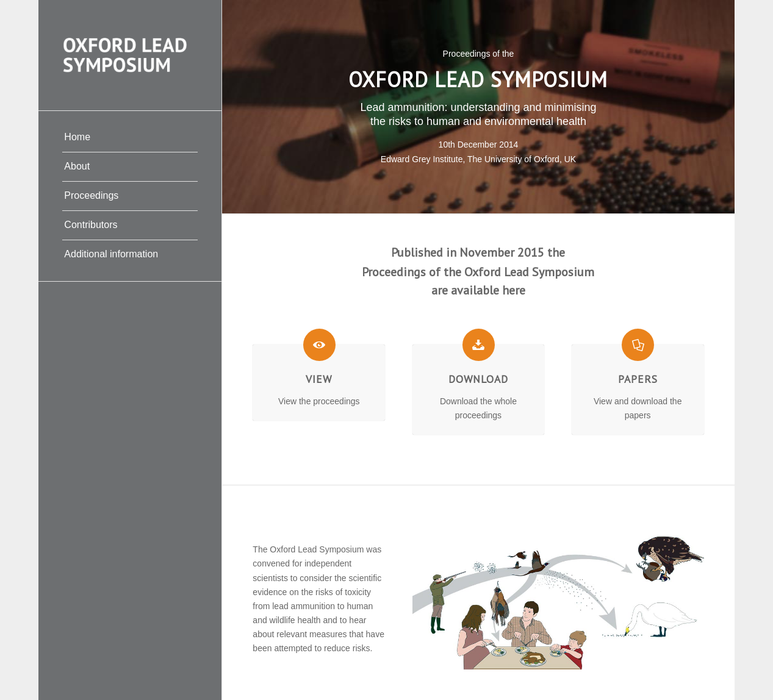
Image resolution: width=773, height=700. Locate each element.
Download (478, 379)
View (319, 379)
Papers (638, 379)
